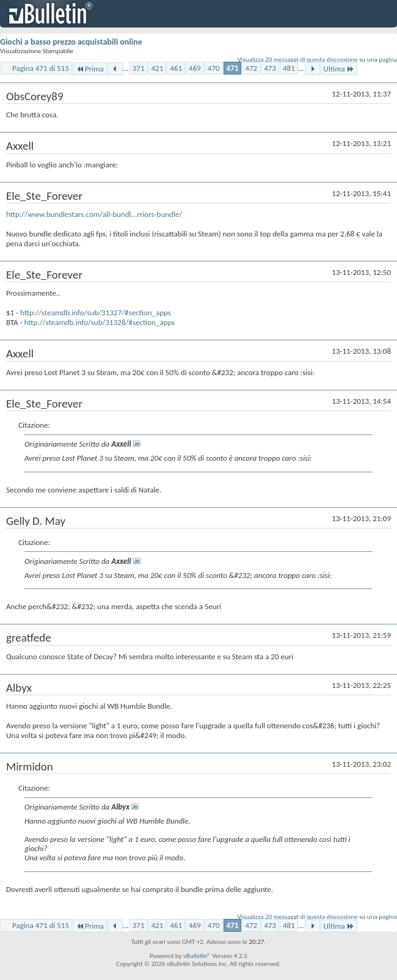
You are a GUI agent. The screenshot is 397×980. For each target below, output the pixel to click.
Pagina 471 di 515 (41, 68)
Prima (90, 69)
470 (214, 68)
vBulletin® (197, 956)
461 (176, 68)
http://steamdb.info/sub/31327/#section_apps (96, 313)
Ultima (339, 69)
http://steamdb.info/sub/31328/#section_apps (99, 322)
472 (251, 68)
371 (139, 68)
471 (233, 68)
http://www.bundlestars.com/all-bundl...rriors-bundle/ (94, 214)
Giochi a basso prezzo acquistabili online (71, 42)
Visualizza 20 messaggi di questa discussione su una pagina (317, 60)
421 (157, 68)
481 (289, 68)
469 (195, 68)
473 (270, 68)
